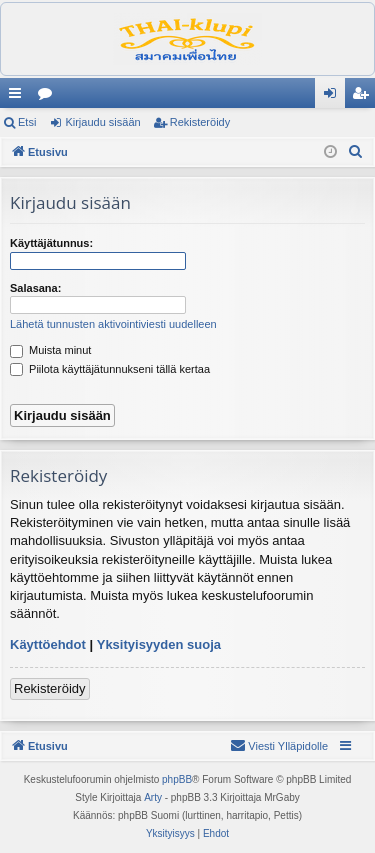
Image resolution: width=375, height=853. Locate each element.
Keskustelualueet (49, 97)
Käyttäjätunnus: (51, 243)
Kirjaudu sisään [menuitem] (334, 97)
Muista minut (50, 350)
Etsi (27, 122)
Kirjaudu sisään (102, 122)
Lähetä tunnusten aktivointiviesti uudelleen (113, 324)
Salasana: (35, 288)
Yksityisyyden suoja (159, 644)
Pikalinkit (19, 97)
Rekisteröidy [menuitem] (364, 97)
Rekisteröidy (200, 122)
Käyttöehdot (48, 644)
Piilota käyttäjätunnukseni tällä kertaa (110, 369)
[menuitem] (356, 152)
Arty (153, 797)
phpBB (177, 779)
